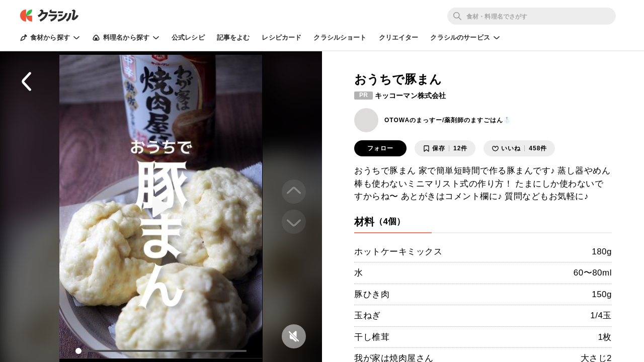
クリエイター (399, 37)
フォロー (380, 148)
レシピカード (281, 37)
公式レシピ (188, 37)
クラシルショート (340, 37)
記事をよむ (233, 37)
